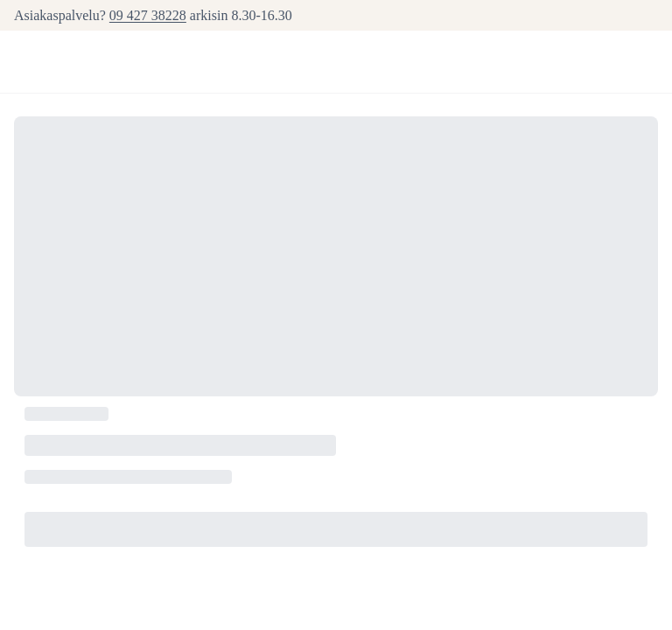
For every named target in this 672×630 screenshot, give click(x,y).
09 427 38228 (148, 15)
